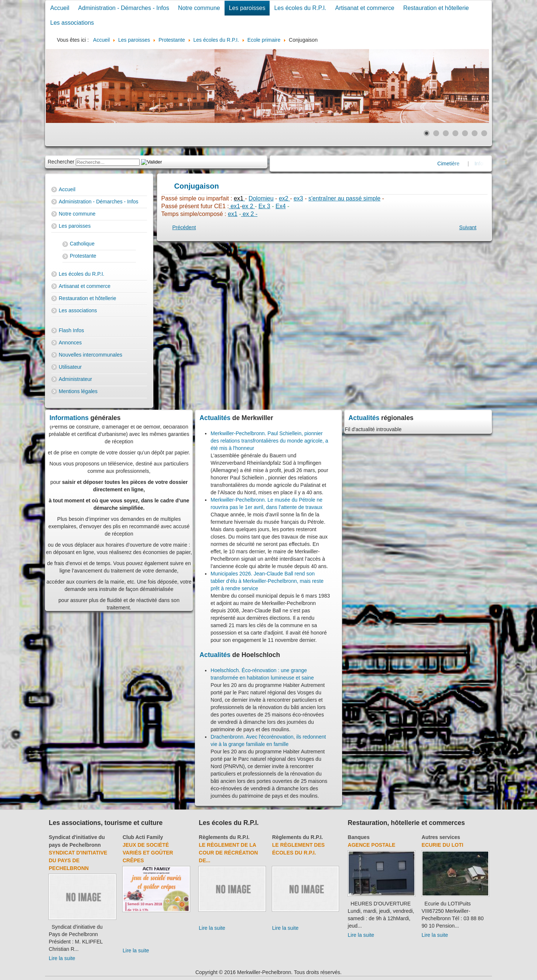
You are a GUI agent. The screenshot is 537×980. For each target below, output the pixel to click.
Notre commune (199, 8)
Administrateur (75, 379)
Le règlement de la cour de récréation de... (228, 853)
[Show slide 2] (436, 133)
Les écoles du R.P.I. (300, 8)
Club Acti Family (143, 837)
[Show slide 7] (484, 133)
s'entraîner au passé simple (344, 198)
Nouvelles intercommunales (90, 355)
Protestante (83, 256)
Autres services (441, 837)
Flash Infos (71, 330)
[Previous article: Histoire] (184, 227)
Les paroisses (247, 8)
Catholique (82, 244)
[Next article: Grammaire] (468, 227)
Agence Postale (372, 845)
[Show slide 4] (455, 133)
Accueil (60, 8)
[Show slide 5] (465, 133)
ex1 (235, 206)
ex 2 (248, 206)
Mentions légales (78, 391)
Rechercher (61, 162)
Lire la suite (62, 958)
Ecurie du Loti (443, 845)
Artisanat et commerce (365, 8)
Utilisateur (70, 367)
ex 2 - (249, 214)
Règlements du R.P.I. (224, 837)
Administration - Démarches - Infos (124, 8)
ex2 (284, 198)
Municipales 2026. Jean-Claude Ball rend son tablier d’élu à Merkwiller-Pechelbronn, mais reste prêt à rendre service (267, 581)
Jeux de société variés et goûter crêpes (148, 853)
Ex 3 (264, 206)
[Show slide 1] (427, 133)
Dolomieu (261, 198)
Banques (359, 837)
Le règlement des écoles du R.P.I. (298, 849)
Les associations (72, 23)
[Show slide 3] (446, 133)
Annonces (70, 343)
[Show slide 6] (475, 133)
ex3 (298, 198)
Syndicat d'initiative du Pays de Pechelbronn (78, 860)
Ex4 (281, 206)
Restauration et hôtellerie (436, 8)
